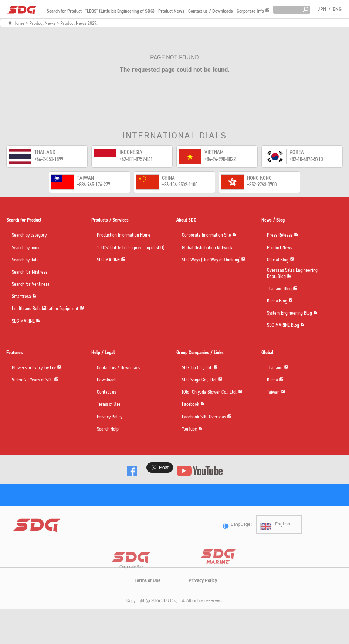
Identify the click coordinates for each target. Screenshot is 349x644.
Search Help (108, 429)
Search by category (29, 235)
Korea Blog (280, 301)
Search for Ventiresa (31, 285)
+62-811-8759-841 (136, 159)
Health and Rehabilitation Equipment (48, 309)
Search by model (27, 248)
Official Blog (280, 260)
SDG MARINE (26, 321)
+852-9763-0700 (262, 184)
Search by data (25, 260)
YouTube (192, 429)
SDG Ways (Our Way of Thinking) (214, 260)
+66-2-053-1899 (49, 159)
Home (16, 23)
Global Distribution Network (207, 248)
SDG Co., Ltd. (173, 620)
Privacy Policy (110, 417)
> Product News (41, 23)
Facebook (193, 405)
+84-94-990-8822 (220, 159)
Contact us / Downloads (211, 11)
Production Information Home (124, 235)
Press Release (283, 235)
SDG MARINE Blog (286, 326)
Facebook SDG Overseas (207, 417)
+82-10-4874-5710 (306, 159)
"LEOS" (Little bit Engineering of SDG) (120, 11)
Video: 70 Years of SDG (35, 380)
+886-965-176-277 (94, 184)
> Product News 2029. (77, 23)
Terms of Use (109, 405)
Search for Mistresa (30, 272)
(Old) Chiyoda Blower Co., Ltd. (212, 392)
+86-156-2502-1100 (180, 184)
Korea (275, 380)
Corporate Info (253, 11)
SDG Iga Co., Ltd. (200, 368)
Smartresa (24, 297)
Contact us (106, 392)
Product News (171, 11)
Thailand (277, 368)
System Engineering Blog (292, 313)
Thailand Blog (282, 289)
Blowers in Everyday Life (36, 368)
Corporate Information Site (209, 235)
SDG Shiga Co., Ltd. (202, 380)
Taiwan (276, 392)
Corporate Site (131, 588)
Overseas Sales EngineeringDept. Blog (292, 274)
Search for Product (64, 11)
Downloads (107, 380)
